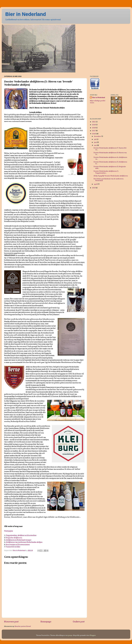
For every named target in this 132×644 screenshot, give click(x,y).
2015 (94, 188)
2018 (94, 128)
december (98, 136)
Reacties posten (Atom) (23, 626)
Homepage (46, 622)
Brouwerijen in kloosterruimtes (18, 544)
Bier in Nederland (26, 14)
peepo (70, 635)
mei (96, 145)
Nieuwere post (11, 622)
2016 (94, 134)
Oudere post (79, 622)
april (96, 184)
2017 (94, 131)
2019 (94, 125)
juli (95, 139)
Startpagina (9, 531)
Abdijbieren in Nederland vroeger (19, 540)
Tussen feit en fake (13, 547)
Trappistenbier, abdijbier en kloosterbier (21, 535)
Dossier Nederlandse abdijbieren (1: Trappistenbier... (106, 172)
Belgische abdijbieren (14, 538)
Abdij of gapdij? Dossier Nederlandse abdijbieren (111, 176)
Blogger (93, 635)
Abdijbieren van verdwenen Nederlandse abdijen (24, 542)
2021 (94, 122)
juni (96, 142)
